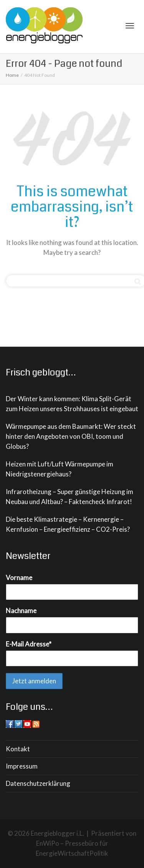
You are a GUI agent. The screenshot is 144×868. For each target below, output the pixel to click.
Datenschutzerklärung (38, 783)
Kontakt (18, 749)
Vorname (19, 578)
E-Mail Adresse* (29, 644)
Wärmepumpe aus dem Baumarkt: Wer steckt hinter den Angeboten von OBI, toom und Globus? (71, 436)
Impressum (22, 766)
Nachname (21, 611)
